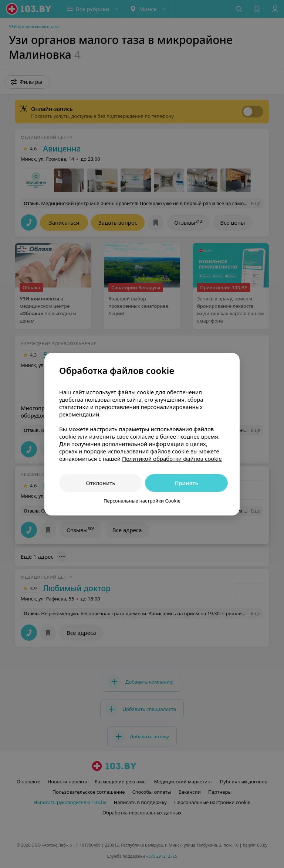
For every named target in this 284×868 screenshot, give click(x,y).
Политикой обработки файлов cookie (172, 459)
